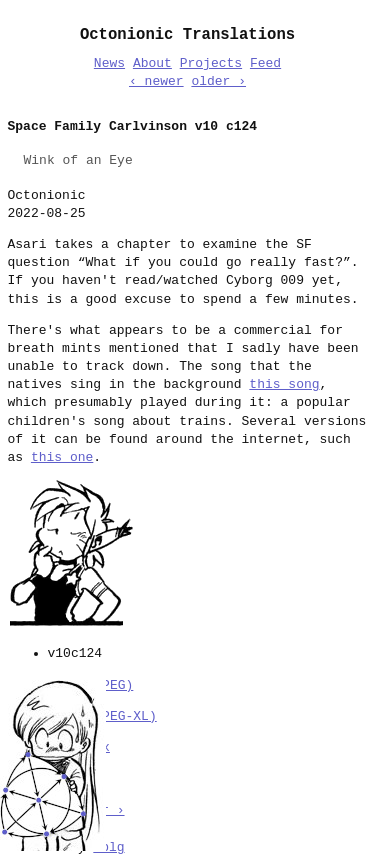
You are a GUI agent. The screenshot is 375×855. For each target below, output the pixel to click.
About (152, 64)
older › (218, 82)
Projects (211, 64)
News (109, 64)
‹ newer (156, 82)
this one (62, 458)
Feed (265, 64)
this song (284, 385)
